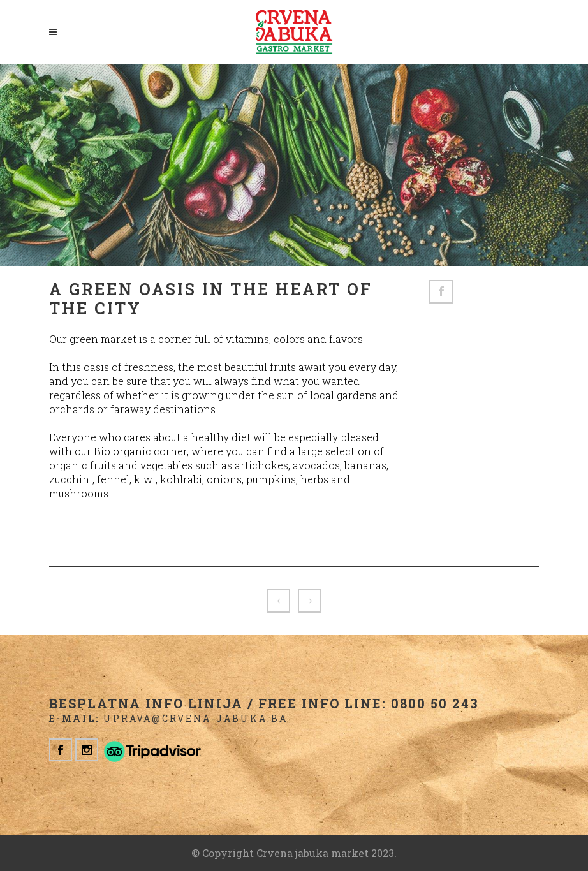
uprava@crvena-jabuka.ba (195, 718)
